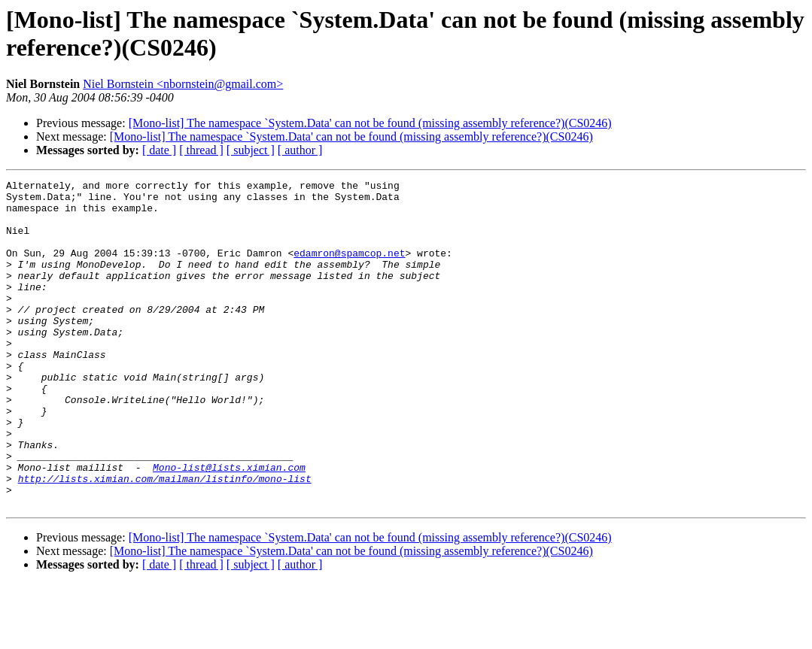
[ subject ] (251, 150)
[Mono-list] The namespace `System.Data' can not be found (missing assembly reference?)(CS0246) (370, 123)
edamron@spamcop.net (349, 268)
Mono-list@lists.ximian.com (229, 526)
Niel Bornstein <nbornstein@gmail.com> (183, 84)
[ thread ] (201, 150)
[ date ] (159, 150)
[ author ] (300, 150)
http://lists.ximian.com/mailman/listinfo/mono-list (165, 539)
